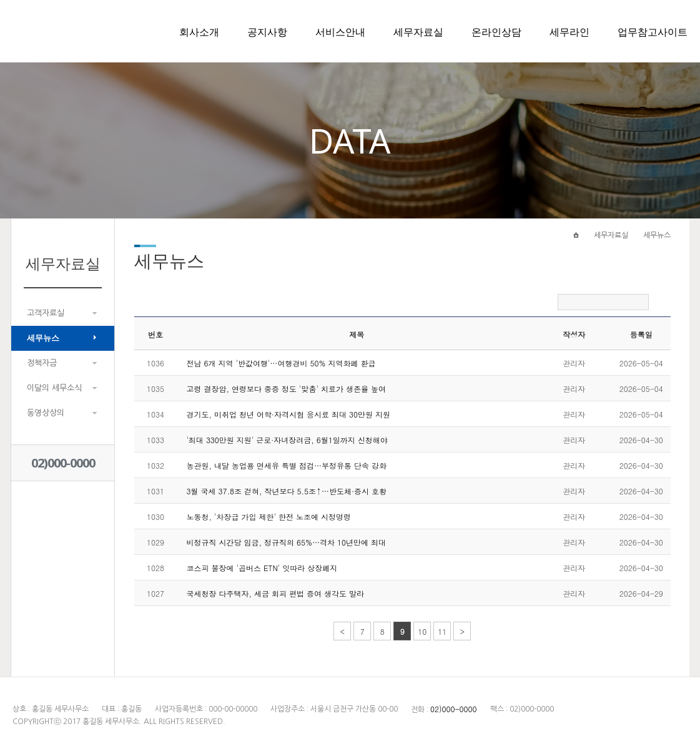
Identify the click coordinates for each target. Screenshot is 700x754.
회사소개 (199, 32)
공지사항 (267, 32)
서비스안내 (340, 32)
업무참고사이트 (653, 32)
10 (422, 631)
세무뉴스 (43, 338)
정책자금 (42, 363)
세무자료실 (418, 32)
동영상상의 (46, 413)
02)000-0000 (63, 463)
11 (442, 631)
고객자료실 (46, 313)
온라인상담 (496, 32)
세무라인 (569, 32)
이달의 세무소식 (54, 388)
